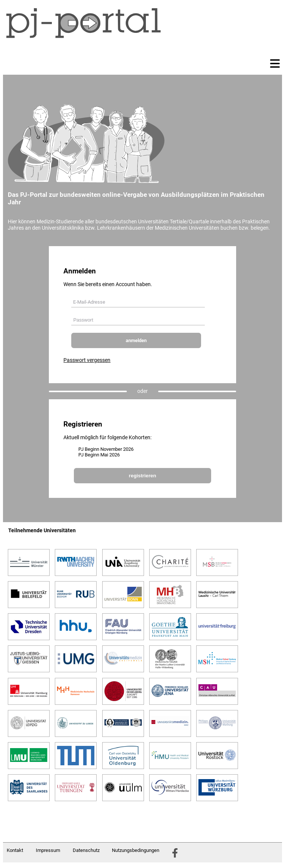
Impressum (48, 850)
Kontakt (15, 850)
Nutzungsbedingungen (136, 850)
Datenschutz (86, 850)
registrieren (142, 476)
